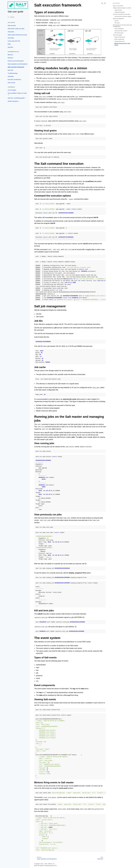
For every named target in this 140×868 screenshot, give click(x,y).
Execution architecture (14, 79)
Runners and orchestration (16, 61)
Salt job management (118, 19)
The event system (117, 35)
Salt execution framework (16, 67)
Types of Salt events (120, 37)
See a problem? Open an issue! (17, 93)
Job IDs (116, 21)
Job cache (117, 23)
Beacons (10, 55)
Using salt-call (118, 10)
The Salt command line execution (121, 14)
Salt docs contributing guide (16, 98)
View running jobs (119, 29)
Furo (55, 866)
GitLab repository (13, 101)
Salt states (11, 38)
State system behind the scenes (17, 35)
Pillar (9, 44)
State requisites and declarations (18, 64)
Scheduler (11, 76)
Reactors (10, 58)
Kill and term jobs (119, 33)
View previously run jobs (121, 31)
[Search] (18, 17)
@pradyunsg (50, 866)
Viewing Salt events (120, 41)
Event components (119, 39)
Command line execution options (123, 16)
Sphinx (42, 866)
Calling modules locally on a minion (122, 8)
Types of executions (118, 6)
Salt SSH (10, 70)
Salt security (11, 83)
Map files (10, 47)
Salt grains (11, 32)
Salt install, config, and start (16, 29)
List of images (12, 90)
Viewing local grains (120, 12)
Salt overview (12, 25)
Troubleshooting (13, 73)
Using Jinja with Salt (14, 41)
